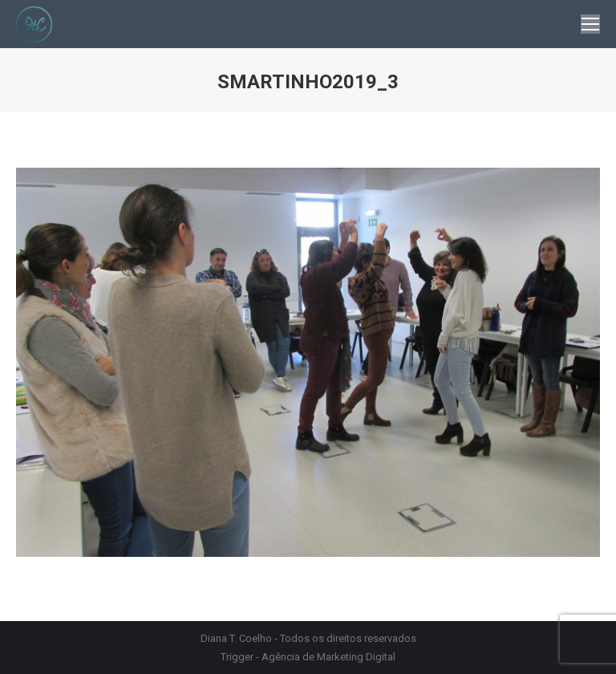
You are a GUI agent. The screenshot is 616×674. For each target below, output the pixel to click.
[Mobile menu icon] (590, 24)
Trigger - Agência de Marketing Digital (308, 657)
